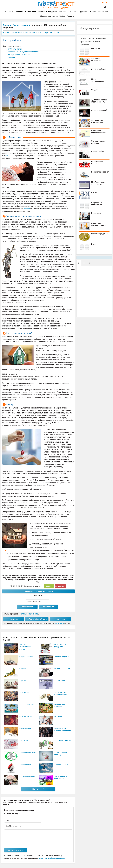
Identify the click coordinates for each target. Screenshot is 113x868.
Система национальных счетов (25, 647)
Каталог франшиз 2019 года (84, 12)
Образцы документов (49, 16)
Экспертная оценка (62, 669)
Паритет (23, 680)
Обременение (25, 764)
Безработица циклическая (97, 204)
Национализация (26, 657)
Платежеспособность (63, 764)
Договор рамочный (99, 110)
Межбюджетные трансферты (98, 183)
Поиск (104, 7)
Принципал (96, 213)
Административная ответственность (99, 101)
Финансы (20, 12)
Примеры (12, 57)
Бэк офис (95, 192)
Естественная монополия (97, 163)
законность (10, 156)
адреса (27, 209)
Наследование (25, 728)
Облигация (24, 740)
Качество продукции (100, 234)
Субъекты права (15, 49)
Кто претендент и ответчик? (19, 55)
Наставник (58, 716)
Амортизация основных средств (99, 224)
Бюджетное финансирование (98, 132)
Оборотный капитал (27, 752)
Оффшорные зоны (27, 704)
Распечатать (61, 619)
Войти (104, 3)
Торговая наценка (61, 657)
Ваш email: (38, 596)
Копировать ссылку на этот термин (38, 591)
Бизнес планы (65, 12)
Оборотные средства (62, 740)
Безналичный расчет (100, 172)
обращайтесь (59, 623)
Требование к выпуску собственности (24, 52)
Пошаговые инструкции (47, 12)
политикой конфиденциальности (52, 858)
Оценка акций (59, 680)
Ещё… (62, 16)
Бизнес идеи (31, 12)
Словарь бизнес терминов (17, 25)
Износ (94, 244)
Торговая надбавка (27, 776)
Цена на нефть (97, 151)
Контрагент (96, 48)
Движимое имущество (96, 60)
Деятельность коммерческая (97, 121)
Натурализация (26, 716)
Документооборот (99, 69)
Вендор (94, 90)
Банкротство (103, 12)
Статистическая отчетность (98, 142)
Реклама (70, 16)
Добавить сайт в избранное (37, 619)
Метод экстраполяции (97, 80)
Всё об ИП (10, 12)
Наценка (23, 669)
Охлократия (24, 692)
